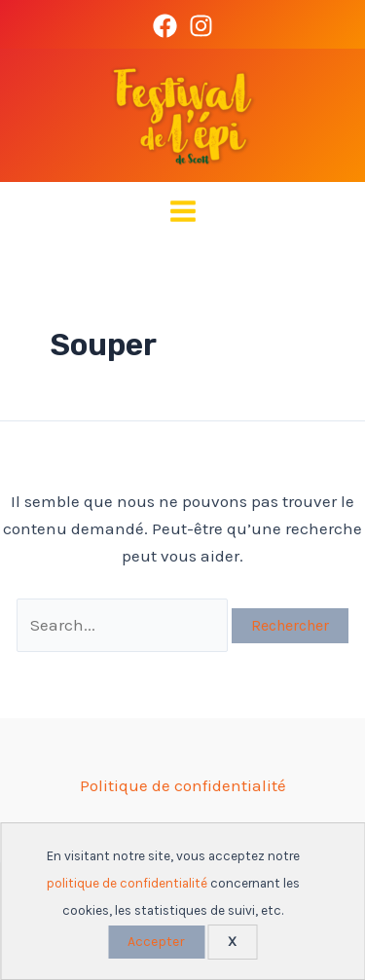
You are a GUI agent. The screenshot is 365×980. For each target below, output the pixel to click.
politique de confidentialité (127, 883)
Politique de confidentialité (183, 785)
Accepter (156, 942)
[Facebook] (165, 26)
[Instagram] (201, 26)
